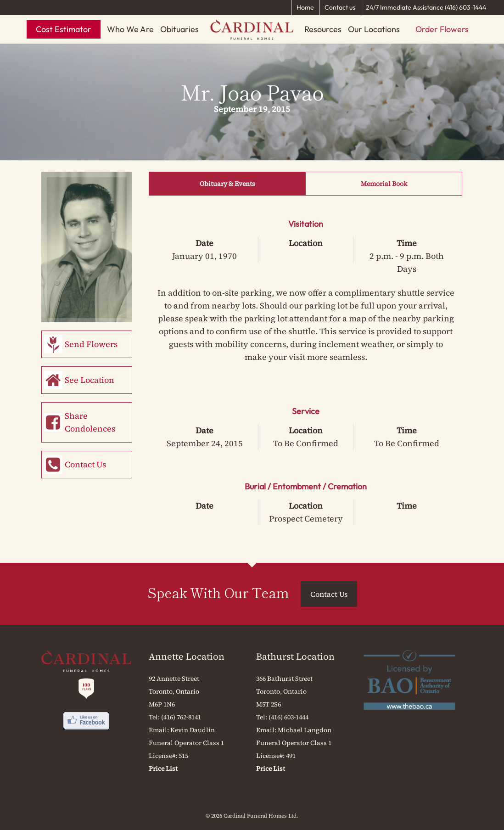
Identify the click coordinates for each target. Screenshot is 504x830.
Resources (323, 29)
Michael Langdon (305, 730)
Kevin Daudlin (193, 730)
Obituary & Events (227, 184)
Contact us (340, 7)
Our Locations (374, 29)
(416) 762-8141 (181, 717)
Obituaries (179, 29)
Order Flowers (442, 29)
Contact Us (85, 464)
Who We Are (130, 29)
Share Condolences (90, 422)
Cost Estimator (64, 29)
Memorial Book (384, 184)
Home (305, 7)
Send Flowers (91, 344)
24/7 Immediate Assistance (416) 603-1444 (426, 7)
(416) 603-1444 (288, 717)
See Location (90, 380)
